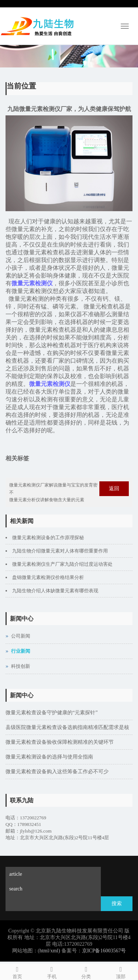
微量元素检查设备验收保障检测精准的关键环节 (60, 742)
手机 (52, 972)
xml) (55, 951)
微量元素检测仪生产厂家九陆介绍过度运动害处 (62, 564)
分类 (86, 972)
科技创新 (21, 666)
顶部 (121, 972)
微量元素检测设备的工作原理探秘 (48, 538)
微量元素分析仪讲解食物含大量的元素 (47, 500)
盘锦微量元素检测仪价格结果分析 (48, 577)
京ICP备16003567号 (104, 951)
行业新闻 (21, 651)
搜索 (117, 904)
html (44, 951)
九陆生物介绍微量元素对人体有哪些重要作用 (60, 551)
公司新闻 (21, 636)
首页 (17, 972)
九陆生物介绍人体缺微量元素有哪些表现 (55, 591)
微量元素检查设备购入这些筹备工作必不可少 (57, 772)
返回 (114, 489)
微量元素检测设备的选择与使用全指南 (49, 757)
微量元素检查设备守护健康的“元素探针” (52, 713)
